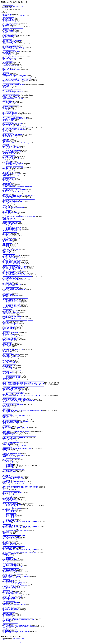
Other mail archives (8, 8)
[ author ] (22, 6)
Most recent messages (8, 5)
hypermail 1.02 (17, 643)
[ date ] (14, 6)
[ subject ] (18, 6)
